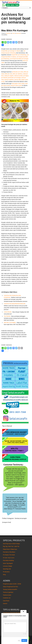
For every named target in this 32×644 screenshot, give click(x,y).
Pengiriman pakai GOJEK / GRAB (12, 584)
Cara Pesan (6, 601)
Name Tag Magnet (8, 563)
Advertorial (19, 33)
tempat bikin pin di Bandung (19, 55)
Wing (4, 575)
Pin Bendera (6, 572)
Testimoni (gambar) (8, 592)
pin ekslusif (4, 78)
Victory (14, 33)
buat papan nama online (18, 84)
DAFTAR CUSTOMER (10, 323)
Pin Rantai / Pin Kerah (9, 555)
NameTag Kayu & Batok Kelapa (11, 544)
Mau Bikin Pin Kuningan (14, 31)
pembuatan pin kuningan (14, 78)
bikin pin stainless (18, 74)
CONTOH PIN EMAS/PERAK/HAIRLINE (15, 304)
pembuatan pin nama (18, 72)
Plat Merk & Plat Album (9, 552)
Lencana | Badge (8, 566)
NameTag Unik (7, 569)
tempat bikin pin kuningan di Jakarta (11, 51)
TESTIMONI (7, 316)
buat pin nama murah (16, 85)
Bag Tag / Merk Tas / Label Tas (11, 546)
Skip (19, 640)
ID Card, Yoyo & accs (9, 558)
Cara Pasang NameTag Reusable (12, 613)
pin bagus (26, 76)
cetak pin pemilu (18, 76)
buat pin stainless (9, 80)
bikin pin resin (9, 74)
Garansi (5, 603)
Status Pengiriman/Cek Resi (10, 587)
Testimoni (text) (7, 595)
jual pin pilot (18, 80)
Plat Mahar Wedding (8, 560)
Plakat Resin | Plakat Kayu (10, 549)
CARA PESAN (8, 312)
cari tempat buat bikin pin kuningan (19, 59)
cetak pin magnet (9, 76)
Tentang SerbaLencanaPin (10, 589)
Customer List (7, 598)
